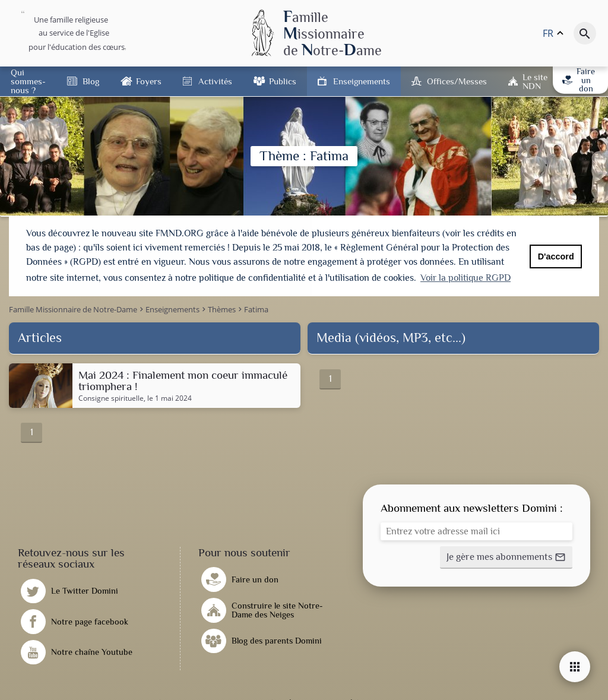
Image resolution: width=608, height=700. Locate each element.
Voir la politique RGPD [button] (465, 278)
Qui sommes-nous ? (28, 81)
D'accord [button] (556, 256)
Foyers (149, 81)
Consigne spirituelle (111, 397)
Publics (283, 81)
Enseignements (362, 81)
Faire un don (579, 80)
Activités (215, 81)
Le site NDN (535, 81)
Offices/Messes (457, 81)
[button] (506, 556)
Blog (91, 81)
